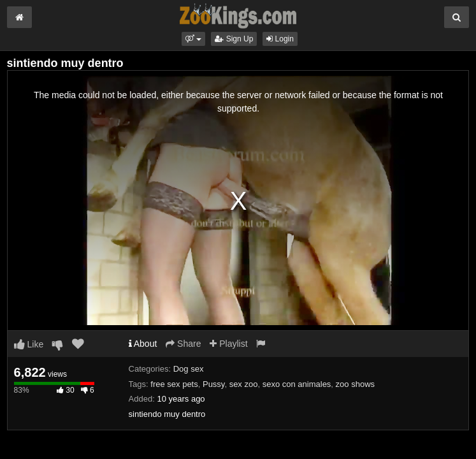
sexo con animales (297, 384)
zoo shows (355, 384)
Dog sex (189, 369)
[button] (193, 39)
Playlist (228, 344)
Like (29, 344)
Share (183, 344)
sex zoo (244, 384)
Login (280, 39)
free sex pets (174, 384)
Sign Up (234, 39)
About (143, 344)
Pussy (213, 384)
